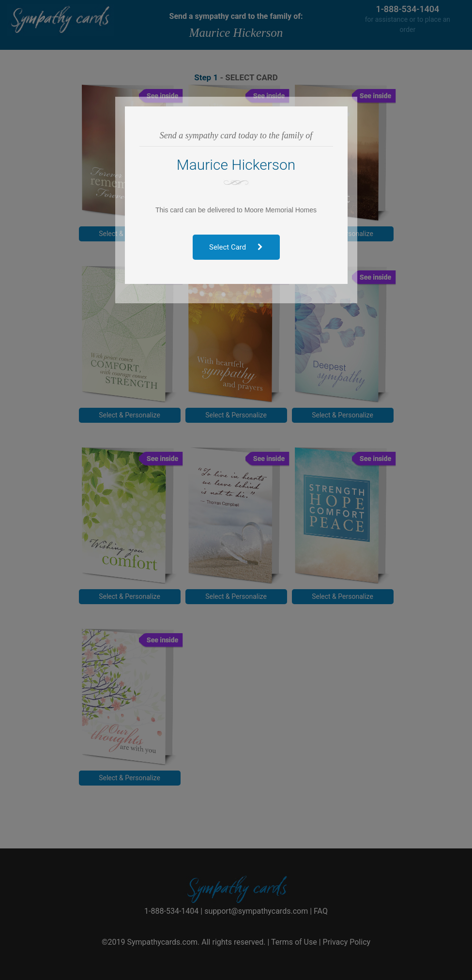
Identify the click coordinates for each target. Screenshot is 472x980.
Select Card (236, 247)
